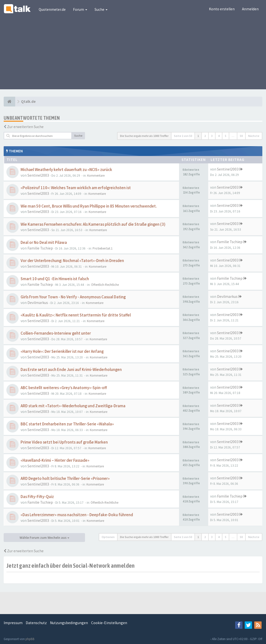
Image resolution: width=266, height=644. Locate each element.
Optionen (108, 537)
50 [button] (241, 136)
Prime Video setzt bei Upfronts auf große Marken (64, 442)
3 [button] (212, 136)
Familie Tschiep (40, 248)
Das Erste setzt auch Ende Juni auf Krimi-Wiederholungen (71, 370)
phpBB (30, 639)
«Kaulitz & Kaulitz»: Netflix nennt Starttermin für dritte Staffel (76, 315)
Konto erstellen (222, 9)
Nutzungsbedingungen (69, 623)
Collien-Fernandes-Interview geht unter (56, 333)
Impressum (13, 623)
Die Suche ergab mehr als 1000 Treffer (144, 136)
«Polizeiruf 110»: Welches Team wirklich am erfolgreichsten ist (76, 188)
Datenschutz (36, 623)
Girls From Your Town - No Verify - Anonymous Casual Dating (73, 297)
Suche (101, 9)
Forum (80, 9)
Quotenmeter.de (52, 9)
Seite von (183, 136)
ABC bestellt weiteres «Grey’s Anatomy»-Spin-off (64, 388)
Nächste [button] (254, 136)
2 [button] (205, 136)
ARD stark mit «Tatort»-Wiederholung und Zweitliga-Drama (73, 406)
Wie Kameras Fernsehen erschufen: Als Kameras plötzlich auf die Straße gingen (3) (93, 224)
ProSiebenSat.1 (103, 248)
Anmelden (250, 9)
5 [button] (226, 136)
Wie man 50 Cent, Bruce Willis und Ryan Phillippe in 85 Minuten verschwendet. (89, 206)
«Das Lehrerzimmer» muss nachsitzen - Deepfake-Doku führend (77, 515)
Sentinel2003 (38, 175)
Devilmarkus (38, 303)
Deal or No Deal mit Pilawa (44, 243)
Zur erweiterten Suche (25, 127)
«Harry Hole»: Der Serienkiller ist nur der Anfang (62, 351)
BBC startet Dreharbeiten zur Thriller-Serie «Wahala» (67, 424)
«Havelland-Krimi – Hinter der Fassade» (55, 460)
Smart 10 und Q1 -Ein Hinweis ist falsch (55, 279)
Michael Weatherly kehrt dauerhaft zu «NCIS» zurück (66, 170)
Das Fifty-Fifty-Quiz (37, 497)
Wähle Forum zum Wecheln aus (44, 538)
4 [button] (219, 136)
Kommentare (96, 176)
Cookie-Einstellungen (109, 623)
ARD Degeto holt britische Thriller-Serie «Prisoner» (65, 479)
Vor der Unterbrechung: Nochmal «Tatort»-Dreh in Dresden (72, 261)
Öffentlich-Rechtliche (105, 285)
